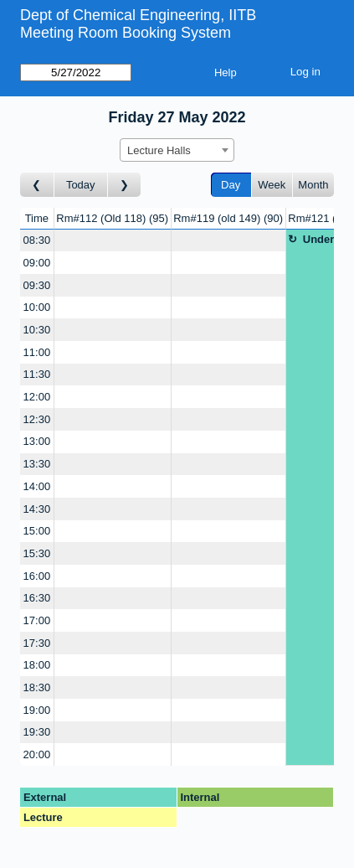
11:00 (37, 352)
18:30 (37, 687)
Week (272, 185)
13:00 (37, 441)
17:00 (37, 620)
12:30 (37, 419)
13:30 (37, 464)
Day (231, 185)
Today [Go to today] (81, 185)
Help (226, 72)
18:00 (37, 665)
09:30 (37, 285)
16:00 (37, 576)
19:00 (37, 710)
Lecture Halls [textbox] (159, 150)
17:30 (37, 643)
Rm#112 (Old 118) (112, 218)
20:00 (37, 754)
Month (313, 185)
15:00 (37, 531)
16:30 (37, 598)
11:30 (37, 374)
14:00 (37, 486)
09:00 (37, 263)
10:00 (37, 307)
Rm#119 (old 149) (228, 218)
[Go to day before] (37, 185)
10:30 (37, 330)
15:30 (37, 553)
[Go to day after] (125, 185)
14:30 (37, 509)
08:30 (37, 240)
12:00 (37, 397)
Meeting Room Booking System (126, 33)
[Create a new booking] (113, 241)
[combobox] (177, 150)
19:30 (37, 732)
